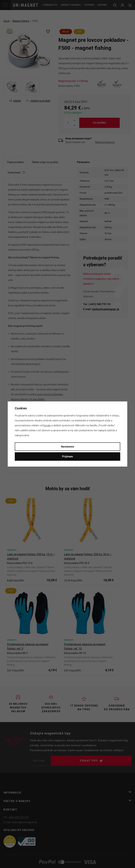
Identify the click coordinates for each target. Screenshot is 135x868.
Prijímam (67, 456)
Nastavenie (67, 447)
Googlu (47, 425)
